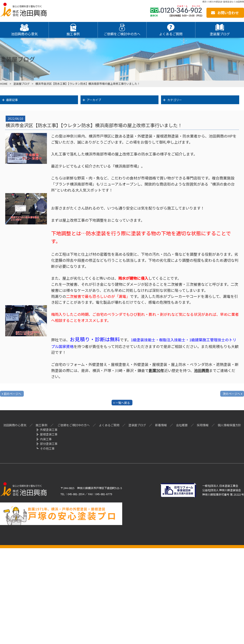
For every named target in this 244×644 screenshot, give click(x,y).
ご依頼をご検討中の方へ (74, 425)
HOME (4, 84)
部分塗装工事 (49, 444)
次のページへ (231, 394)
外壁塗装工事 (49, 430)
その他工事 (47, 448)
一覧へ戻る (123, 403)
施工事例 (42, 425)
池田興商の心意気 (15, 425)
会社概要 (182, 425)
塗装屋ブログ (21, 84)
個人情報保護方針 (229, 425)
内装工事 (46, 439)
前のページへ (13, 394)
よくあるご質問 (109, 425)
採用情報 (203, 425)
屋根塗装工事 (49, 434)
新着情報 (161, 425)
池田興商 (201, 370)
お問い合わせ (228, 13)
